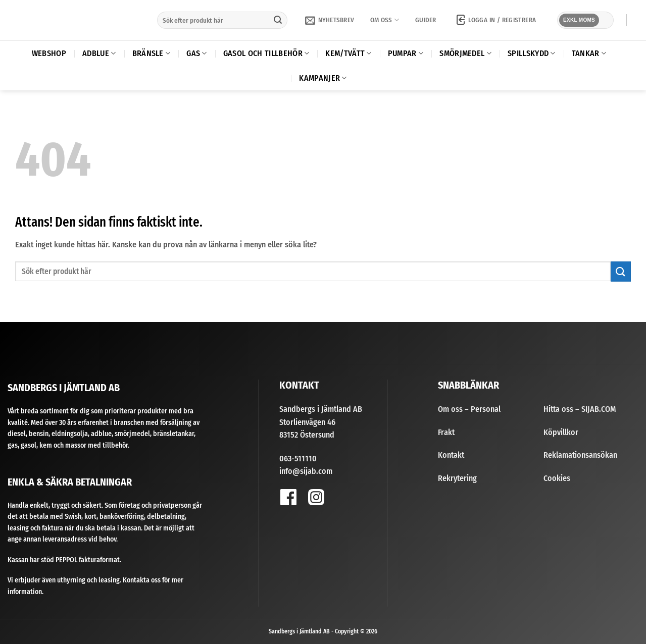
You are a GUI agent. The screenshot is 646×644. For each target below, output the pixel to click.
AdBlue (99, 53)
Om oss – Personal (469, 409)
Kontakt (451, 455)
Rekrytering (457, 478)
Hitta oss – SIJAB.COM (580, 409)
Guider (426, 20)
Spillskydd (532, 53)
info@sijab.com (306, 471)
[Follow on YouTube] (343, 500)
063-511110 (298, 459)
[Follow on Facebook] (288, 497)
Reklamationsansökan (580, 455)
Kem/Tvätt (348, 53)
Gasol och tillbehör (266, 53)
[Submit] (278, 20)
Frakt (446, 432)
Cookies (557, 478)
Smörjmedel (465, 53)
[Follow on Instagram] (316, 497)
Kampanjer (323, 78)
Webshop (49, 53)
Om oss (385, 20)
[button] (330, 20)
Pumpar (406, 53)
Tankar (589, 53)
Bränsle (152, 53)
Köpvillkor (561, 432)
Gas (196, 53)
